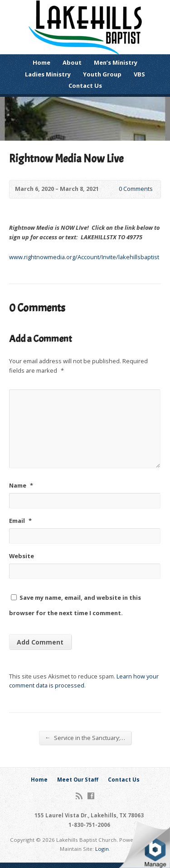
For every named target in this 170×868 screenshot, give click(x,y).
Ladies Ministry (48, 74)
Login (102, 849)
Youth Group (102, 74)
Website (22, 556)
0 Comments (111, 189)
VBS (139, 74)
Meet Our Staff (78, 780)
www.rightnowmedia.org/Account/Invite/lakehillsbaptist (84, 257)
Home (41, 62)
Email (20, 521)
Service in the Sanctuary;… (85, 738)
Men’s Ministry (116, 62)
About (72, 62)
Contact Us (85, 85)
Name (21, 485)
